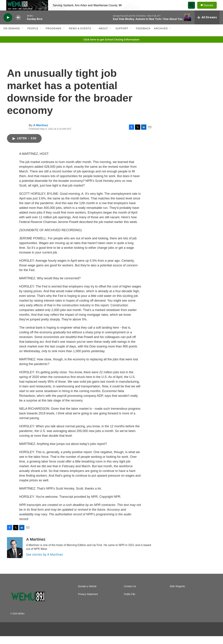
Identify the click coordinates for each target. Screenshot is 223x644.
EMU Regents (177, 594)
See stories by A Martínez (45, 562)
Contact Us (130, 594)
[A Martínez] (15, 555)
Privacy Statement (88, 602)
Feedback (143, 36)
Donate (211, 9)
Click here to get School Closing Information (111, 47)
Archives (161, 36)
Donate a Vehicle (87, 594)
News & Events (80, 36)
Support (122, 36)
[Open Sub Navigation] (23, 36)
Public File (130, 602)
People (33, 36)
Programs (54, 36)
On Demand (12, 36)
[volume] (18, 25)
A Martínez (41, 133)
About (103, 36)
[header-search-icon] (193, 9)
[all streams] (207, 25)
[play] (8, 25)
